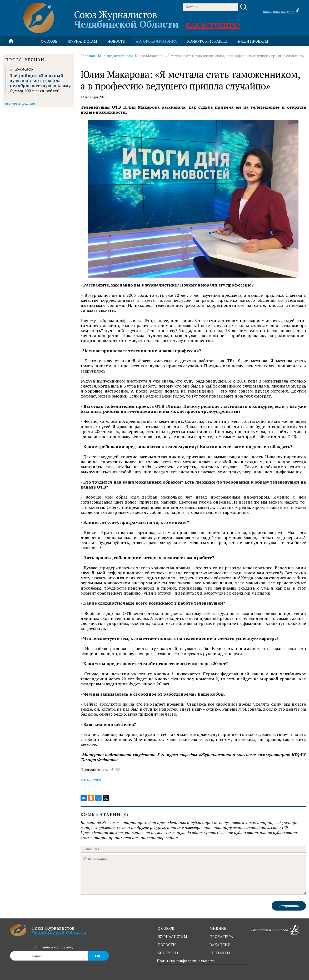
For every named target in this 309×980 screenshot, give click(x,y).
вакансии (220, 945)
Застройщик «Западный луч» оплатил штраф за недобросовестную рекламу (40, 81)
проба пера (221, 936)
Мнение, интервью (115, 56)
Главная (88, 56)
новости (116, 41)
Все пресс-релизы (20, 103)
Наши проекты (253, 41)
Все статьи (91, 779)
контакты (220, 953)
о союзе (166, 928)
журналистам (172, 936)
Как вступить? (213, 25)
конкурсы (168, 953)
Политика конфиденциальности (186, 961)
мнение (218, 928)
